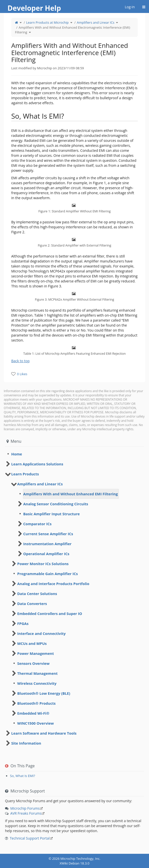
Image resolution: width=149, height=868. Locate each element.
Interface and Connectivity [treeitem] (41, 633)
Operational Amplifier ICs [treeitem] (46, 554)
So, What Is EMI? (23, 776)
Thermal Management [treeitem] (37, 673)
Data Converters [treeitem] (32, 604)
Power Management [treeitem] (36, 653)
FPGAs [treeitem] (23, 623)
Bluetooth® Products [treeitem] (36, 703)
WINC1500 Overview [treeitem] (36, 723)
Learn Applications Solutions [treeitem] (37, 464)
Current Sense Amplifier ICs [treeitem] (48, 534)
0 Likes (22, 374)
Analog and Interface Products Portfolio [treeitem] (53, 584)
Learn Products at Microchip (47, 22)
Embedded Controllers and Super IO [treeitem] (50, 613)
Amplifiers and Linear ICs (96, 22)
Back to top (20, 361)
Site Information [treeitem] (26, 743)
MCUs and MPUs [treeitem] (32, 643)
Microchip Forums (25, 808)
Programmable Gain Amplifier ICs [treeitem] (48, 574)
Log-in (130, 7)
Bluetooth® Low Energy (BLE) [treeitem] (44, 693)
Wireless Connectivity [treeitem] (37, 683)
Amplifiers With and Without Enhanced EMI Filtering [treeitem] (71, 494)
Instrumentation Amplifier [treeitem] (47, 544)
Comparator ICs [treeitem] (37, 524)
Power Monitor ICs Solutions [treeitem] (43, 564)
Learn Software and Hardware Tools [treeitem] (44, 733)
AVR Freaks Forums (26, 813)
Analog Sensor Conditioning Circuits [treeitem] (56, 504)
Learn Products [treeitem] (25, 474)
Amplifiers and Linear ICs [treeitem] (40, 484)
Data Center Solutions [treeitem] (37, 594)
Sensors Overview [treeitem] (33, 663)
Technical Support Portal (30, 838)
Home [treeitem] (17, 454)
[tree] (74, 454)
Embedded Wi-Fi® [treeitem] (33, 713)
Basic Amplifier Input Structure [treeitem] (51, 514)
